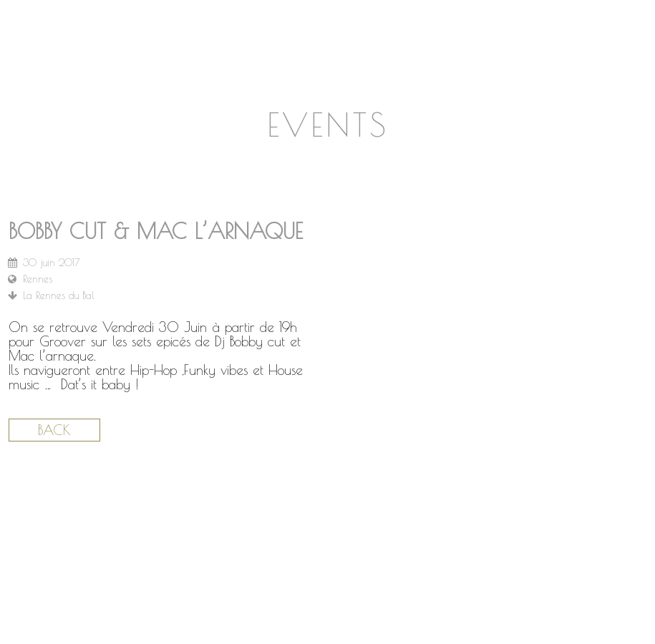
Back (54, 430)
